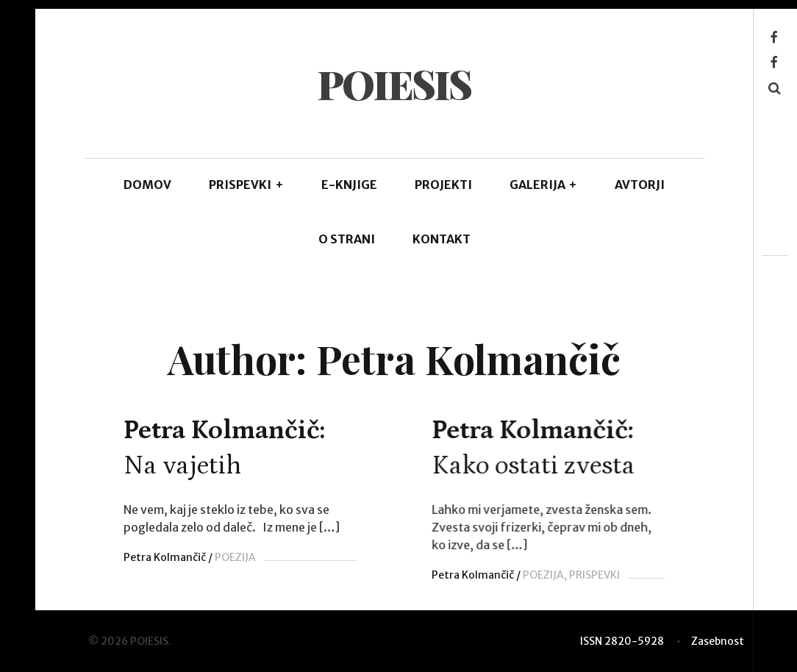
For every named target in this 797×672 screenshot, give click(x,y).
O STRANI (347, 239)
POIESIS (394, 84)
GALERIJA (544, 185)
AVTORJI (640, 185)
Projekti (443, 185)
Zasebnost (718, 641)
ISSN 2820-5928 (622, 641)
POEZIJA (235, 557)
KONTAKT (442, 239)
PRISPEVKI (246, 185)
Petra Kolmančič (165, 557)
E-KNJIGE (349, 185)
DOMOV (147, 185)
